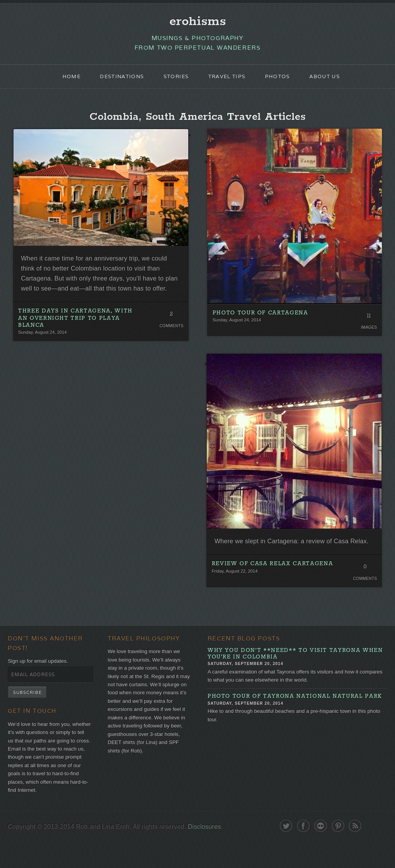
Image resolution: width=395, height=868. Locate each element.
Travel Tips (228, 79)
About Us (331, 79)
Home (64, 79)
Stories (175, 79)
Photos (282, 79)
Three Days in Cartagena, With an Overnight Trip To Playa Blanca (77, 336)
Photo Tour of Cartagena (261, 317)
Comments (171, 344)
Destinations (117, 79)
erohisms (198, 22)
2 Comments (171, 333)
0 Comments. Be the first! (364, 586)
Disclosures (213, 854)
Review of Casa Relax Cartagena (273, 581)
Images (368, 332)
